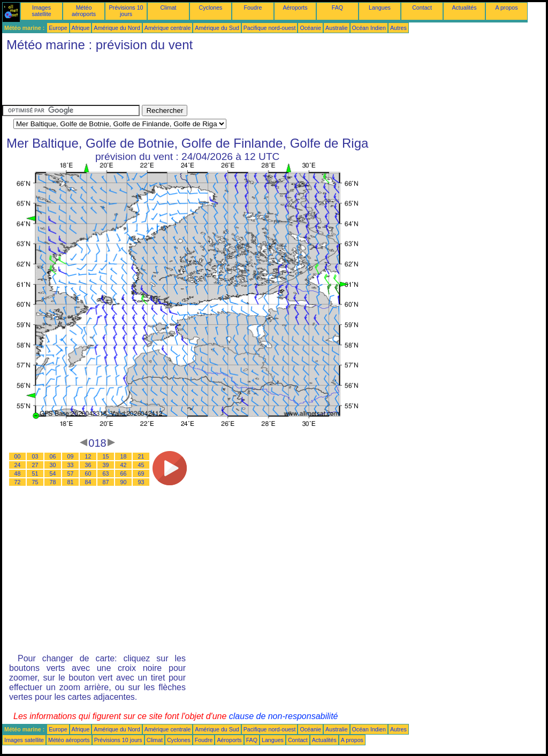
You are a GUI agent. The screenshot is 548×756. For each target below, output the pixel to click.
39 (106, 465)
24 (18, 465)
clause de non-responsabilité (284, 716)
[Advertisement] (197, 81)
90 (124, 482)
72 (18, 482)
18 (124, 456)
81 (71, 482)
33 (71, 465)
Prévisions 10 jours (126, 11)
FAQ (337, 7)
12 (88, 456)
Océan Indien (369, 28)
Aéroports (295, 7)
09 (71, 456)
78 (53, 482)
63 (106, 474)
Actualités (464, 7)
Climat (168, 7)
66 (124, 474)
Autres (398, 28)
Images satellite (41, 11)
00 (18, 456)
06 (53, 456)
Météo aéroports (84, 11)
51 (35, 474)
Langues (380, 7)
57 (71, 474)
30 (53, 465)
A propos (506, 7)
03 (35, 456)
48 (18, 474)
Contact (422, 7)
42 (124, 465)
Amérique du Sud (217, 28)
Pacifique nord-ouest (270, 28)
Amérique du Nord (117, 28)
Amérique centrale (168, 28)
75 (35, 482)
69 (141, 474)
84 (88, 482)
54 (53, 474)
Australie (336, 28)
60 (88, 474)
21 (141, 456)
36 (88, 465)
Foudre (253, 7)
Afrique (81, 28)
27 (35, 465)
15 (106, 456)
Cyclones (211, 7)
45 (141, 465)
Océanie (310, 28)
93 (141, 482)
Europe (58, 28)
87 (106, 482)
